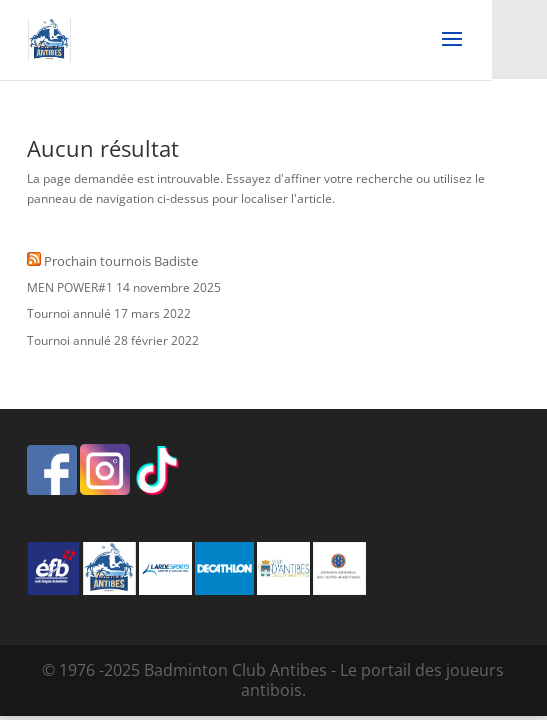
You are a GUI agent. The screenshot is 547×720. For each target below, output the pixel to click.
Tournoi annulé (69, 313)
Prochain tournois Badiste (121, 261)
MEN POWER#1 (70, 287)
